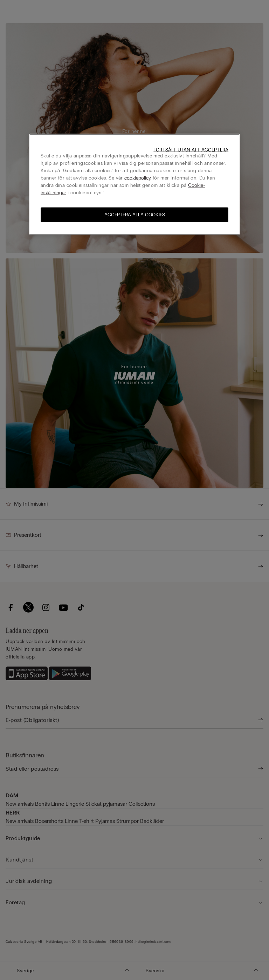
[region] (134, 184)
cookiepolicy (138, 178)
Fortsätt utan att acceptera (191, 150)
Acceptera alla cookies (135, 215)
